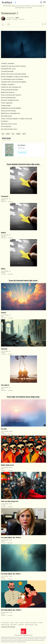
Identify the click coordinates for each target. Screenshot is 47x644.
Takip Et (17, 18)
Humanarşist (5, 196)
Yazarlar (12, 623)
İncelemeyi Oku (22, 152)
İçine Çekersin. (5, 385)
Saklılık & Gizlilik (5, 625)
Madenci (3, 233)
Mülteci (3, 269)
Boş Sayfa (4, 429)
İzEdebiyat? (21, 625)
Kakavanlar (4, 349)
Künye (36, 625)
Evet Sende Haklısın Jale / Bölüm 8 (11, 538)
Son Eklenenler (5, 623)
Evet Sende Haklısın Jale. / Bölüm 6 (11, 610)
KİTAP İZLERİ (6, 139)
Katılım (17, 623)
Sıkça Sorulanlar (29, 625)
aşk (3, 134)
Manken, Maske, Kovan (7, 465)
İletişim (22, 623)
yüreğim (18, 134)
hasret (8, 134)
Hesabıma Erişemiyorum (31, 623)
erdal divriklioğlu (10, 18)
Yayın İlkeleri (14, 625)
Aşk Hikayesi (22, 145)
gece (24, 134)
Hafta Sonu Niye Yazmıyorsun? (10, 501)
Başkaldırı (9, 19)
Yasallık (40, 623)
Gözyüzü (4, 313)
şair (13, 134)
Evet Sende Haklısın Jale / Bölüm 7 (11, 574)
